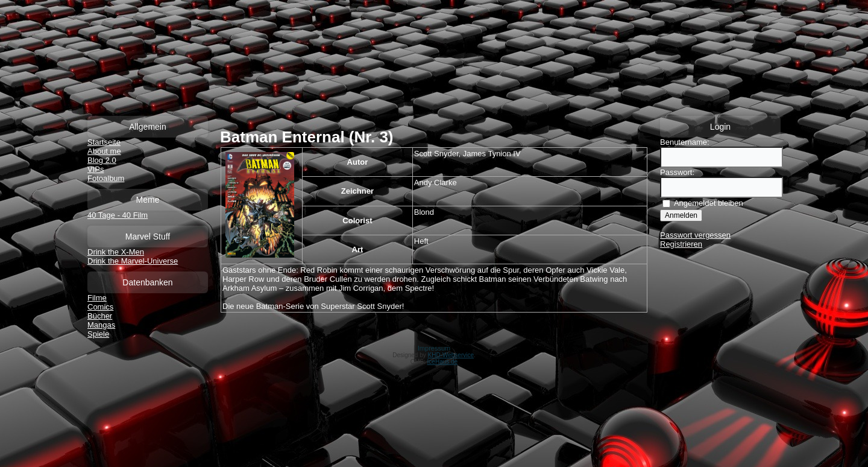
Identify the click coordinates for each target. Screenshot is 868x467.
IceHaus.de (443, 362)
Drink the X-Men (116, 252)
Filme (97, 298)
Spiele (98, 334)
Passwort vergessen (695, 235)
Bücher (100, 316)
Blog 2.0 (102, 160)
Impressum (434, 348)
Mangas (101, 325)
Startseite (104, 142)
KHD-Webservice (451, 355)
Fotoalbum (106, 178)
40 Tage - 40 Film (118, 215)
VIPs (96, 169)
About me (104, 151)
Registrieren (681, 244)
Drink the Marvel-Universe (133, 261)
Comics (100, 307)
